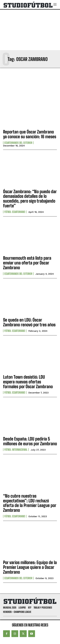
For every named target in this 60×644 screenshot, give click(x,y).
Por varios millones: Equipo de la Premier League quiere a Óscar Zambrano (30, 567)
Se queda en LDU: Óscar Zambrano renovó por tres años (29, 322)
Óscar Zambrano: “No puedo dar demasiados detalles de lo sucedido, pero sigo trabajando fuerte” (30, 199)
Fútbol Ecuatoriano (15, 212)
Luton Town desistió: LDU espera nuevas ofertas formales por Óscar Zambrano (28, 382)
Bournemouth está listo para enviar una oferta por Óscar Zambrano (27, 263)
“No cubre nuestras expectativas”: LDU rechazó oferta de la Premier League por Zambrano (30, 503)
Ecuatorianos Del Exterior (18, 143)
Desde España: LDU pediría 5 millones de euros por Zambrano (30, 441)
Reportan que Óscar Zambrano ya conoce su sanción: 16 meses (30, 134)
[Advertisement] (30, 30)
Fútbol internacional (16, 450)
